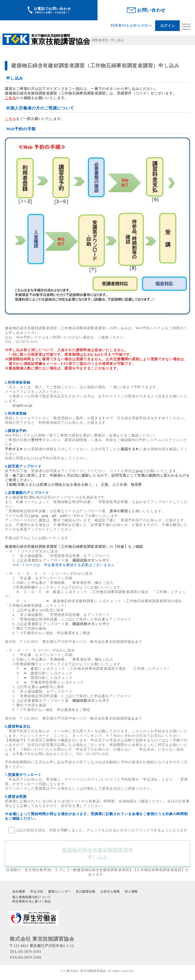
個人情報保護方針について (31, 897)
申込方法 (37, 892)
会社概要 (19, 892)
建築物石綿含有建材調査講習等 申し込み (100, 854)
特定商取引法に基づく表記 (31, 901)
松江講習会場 (86, 892)
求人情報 (131, 892)
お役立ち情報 (110, 892)
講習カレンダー (60, 892)
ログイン (168, 26)
